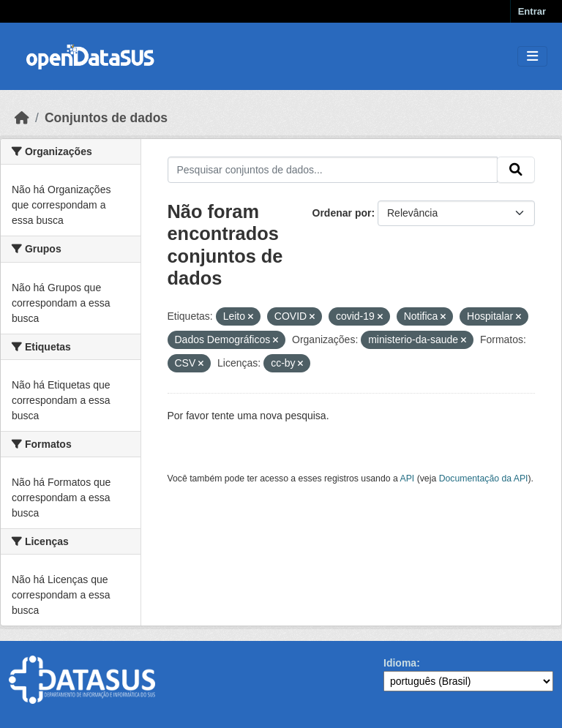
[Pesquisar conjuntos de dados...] (333, 170)
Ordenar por (342, 213)
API (408, 479)
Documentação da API (484, 479)
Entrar (532, 11)
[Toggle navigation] (532, 57)
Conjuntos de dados (106, 118)
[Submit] (516, 170)
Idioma (400, 663)
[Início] (22, 118)
